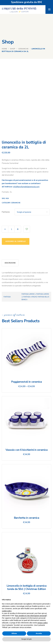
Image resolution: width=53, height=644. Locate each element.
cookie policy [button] (7, 611)
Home (4, 49)
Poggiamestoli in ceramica (26, 382)
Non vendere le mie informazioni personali (31, 616)
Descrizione (10, 263)
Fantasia (6, 212)
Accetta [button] (39, 633)
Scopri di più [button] (27, 639)
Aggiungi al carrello (16, 241)
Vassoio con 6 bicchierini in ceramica (27, 450)
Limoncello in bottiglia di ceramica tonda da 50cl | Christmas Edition (27, 587)
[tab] (10, 263)
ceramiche (23, 49)
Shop (13, 49)
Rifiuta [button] (14, 633)
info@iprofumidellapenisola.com (26, 187)
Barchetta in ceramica (27, 518)
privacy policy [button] (43, 623)
